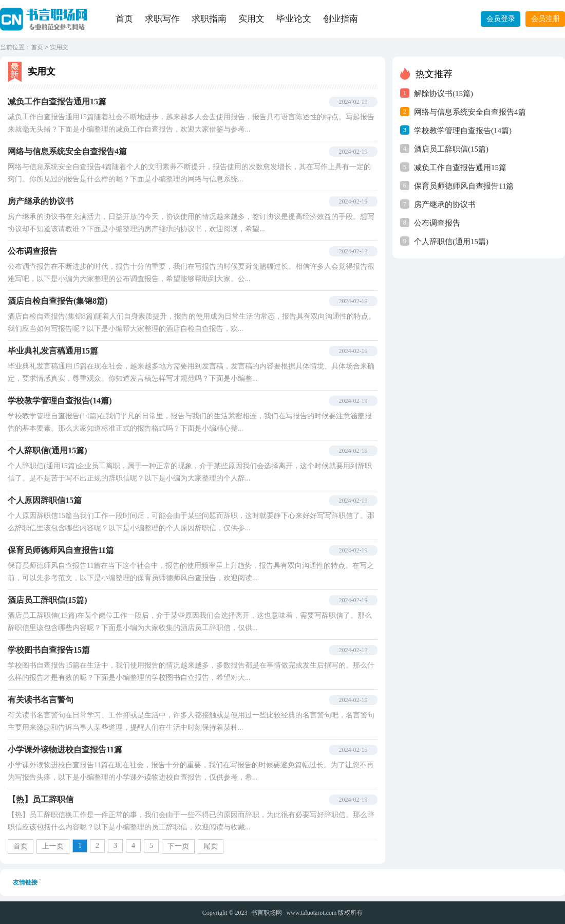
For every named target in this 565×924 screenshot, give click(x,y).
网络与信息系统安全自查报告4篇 (470, 112)
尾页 (211, 846)
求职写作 (162, 19)
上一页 (53, 846)
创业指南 (341, 19)
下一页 (178, 846)
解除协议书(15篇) (444, 94)
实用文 (251, 19)
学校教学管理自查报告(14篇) (463, 131)
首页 (124, 19)
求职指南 (209, 19)
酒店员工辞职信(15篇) (451, 149)
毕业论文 (294, 19)
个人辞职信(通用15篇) (451, 242)
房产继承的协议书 (445, 205)
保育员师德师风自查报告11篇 (464, 186)
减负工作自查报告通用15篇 (460, 168)
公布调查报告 (437, 223)
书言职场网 (267, 913)
